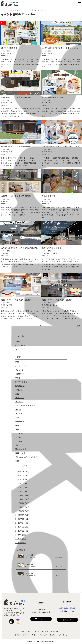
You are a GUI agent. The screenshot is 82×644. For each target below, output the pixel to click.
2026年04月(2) (22, 479)
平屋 (17, 394)
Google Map (42, 619)
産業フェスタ (21, 453)
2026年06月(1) (22, 471)
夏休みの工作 (21, 449)
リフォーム (20, 402)
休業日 (18, 437)
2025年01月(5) (22, 531)
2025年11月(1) (22, 499)
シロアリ (19, 417)
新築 (17, 362)
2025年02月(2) (22, 527)
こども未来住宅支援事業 (26, 405)
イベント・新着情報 (31, 10)
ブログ (18, 349)
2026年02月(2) (22, 487)
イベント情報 (21, 345)
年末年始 (19, 433)
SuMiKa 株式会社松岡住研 (12, 10)
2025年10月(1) (22, 503)
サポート (19, 413)
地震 (17, 429)
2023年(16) (21, 539)
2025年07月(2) (22, 515)
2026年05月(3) (22, 475)
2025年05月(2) (22, 519)
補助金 (18, 410)
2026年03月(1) (22, 483)
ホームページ (21, 366)
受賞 (17, 461)
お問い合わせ (67, 620)
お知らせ (19, 341)
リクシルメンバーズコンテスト (28, 457)
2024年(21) (21, 535)
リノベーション (22, 445)
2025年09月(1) (22, 507)
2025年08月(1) (22, 511)
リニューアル (21, 370)
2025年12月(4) (22, 495)
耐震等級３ (20, 421)
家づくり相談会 (22, 382)
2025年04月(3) (22, 523)
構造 (17, 425)
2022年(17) (21, 543)
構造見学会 (20, 374)
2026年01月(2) (22, 491)
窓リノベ (19, 441)
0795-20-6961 (67, 608)
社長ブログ (20, 398)
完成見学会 (20, 386)
